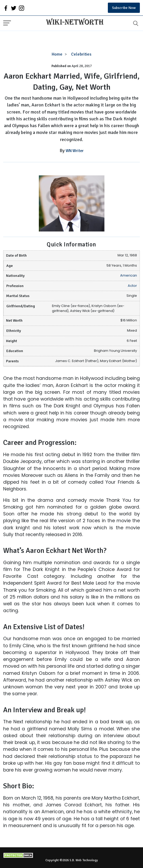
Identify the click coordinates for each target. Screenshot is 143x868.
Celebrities (81, 54)
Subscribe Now (124, 8)
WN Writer (75, 151)
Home (57, 54)
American (129, 275)
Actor (132, 286)
